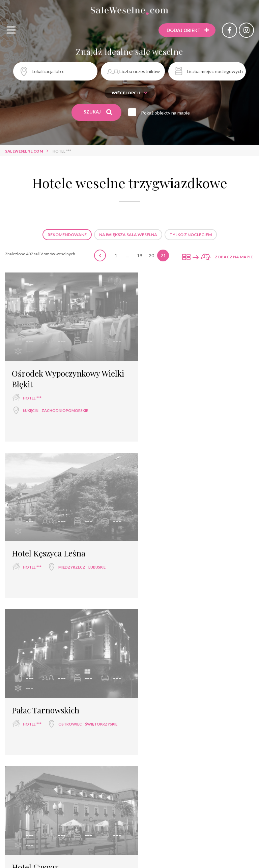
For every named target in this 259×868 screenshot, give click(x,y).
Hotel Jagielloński (43, 859)
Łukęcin (31, 402)
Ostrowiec (35, 563)
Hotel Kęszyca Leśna (177, 365)
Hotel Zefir (32, 698)
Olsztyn (160, 725)
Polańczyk (35, 725)
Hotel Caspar (163, 537)
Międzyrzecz (200, 379)
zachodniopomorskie (65, 402)
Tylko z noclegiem (191, 235)
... (128, 255)
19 (140, 255)
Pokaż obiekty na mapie (167, 113)
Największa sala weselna (128, 235)
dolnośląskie (195, 563)
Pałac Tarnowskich (46, 537)
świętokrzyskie (66, 563)
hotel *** (32, 390)
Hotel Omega (164, 698)
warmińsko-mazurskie (195, 725)
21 (163, 255)
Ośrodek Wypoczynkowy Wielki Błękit (56, 371)
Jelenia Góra (164, 563)
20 (151, 255)
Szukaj (98, 112)
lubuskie (225, 379)
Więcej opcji (130, 93)
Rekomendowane (67, 235)
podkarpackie (64, 725)
